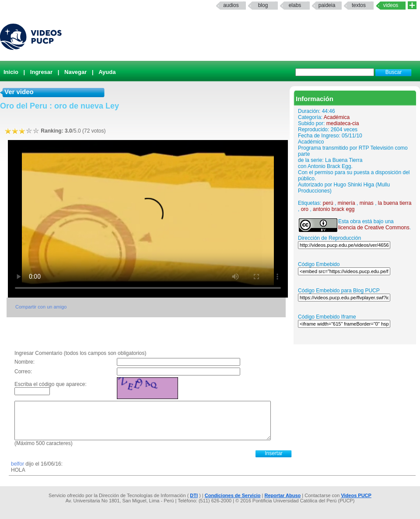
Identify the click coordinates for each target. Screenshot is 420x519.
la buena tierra (395, 203)
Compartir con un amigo (41, 307)
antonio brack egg (334, 209)
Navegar (75, 72)
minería (346, 203)
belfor (17, 464)
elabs (295, 5)
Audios (231, 5)
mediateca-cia (343, 123)
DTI (194, 495)
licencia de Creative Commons (374, 228)
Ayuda (107, 72)
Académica (337, 117)
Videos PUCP (356, 495)
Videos (391, 5)
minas (367, 203)
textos (359, 5)
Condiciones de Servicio (233, 495)
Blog (263, 5)
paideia (327, 5)
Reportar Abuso (283, 495)
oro (305, 209)
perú (328, 203)
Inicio (11, 72)
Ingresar (41, 72)
